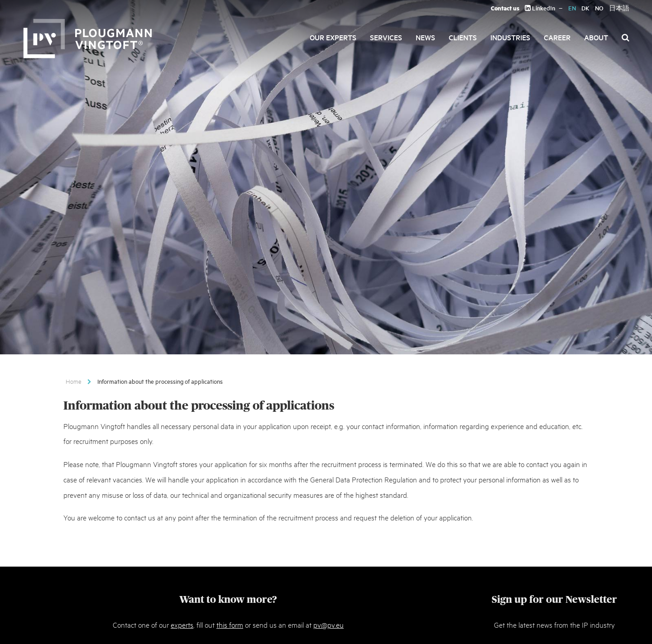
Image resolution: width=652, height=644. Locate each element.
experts (182, 624)
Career (557, 37)
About (596, 37)
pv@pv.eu (328, 624)
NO (599, 8)
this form (230, 624)
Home (74, 381)
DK (585, 8)
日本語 (619, 8)
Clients (463, 37)
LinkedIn (540, 8)
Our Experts (333, 37)
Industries (510, 37)
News (425, 37)
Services (386, 37)
